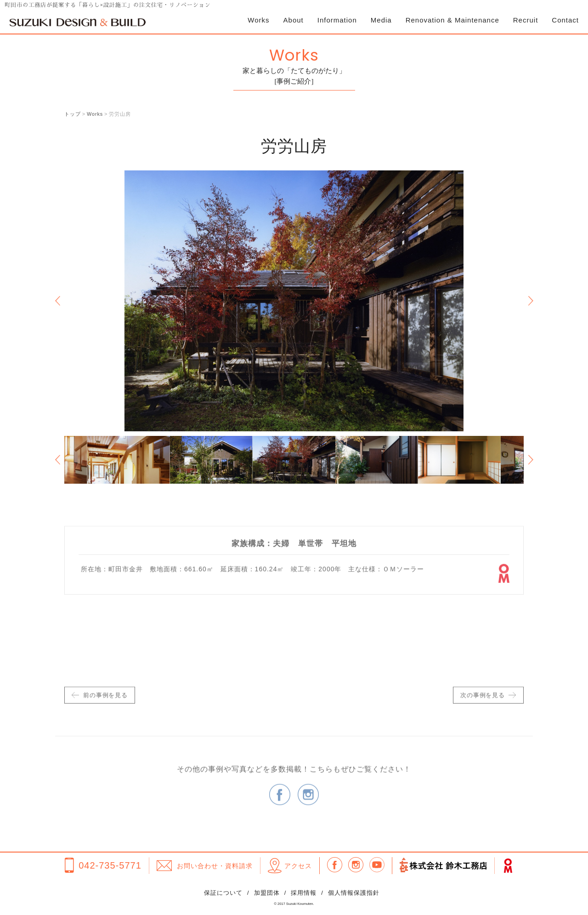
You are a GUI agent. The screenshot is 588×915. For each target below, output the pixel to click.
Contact (565, 20)
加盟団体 (267, 893)
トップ (73, 114)
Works (258, 20)
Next (531, 301)
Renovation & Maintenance (452, 20)
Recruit (526, 20)
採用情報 (304, 893)
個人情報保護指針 (354, 893)
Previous (57, 301)
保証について (223, 893)
